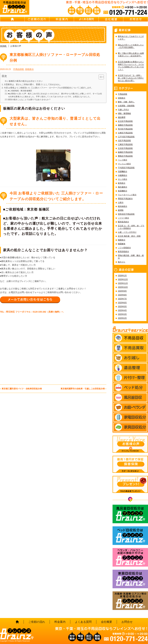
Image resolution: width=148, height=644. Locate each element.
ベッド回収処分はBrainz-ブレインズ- (130, 536)
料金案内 (62, 19)
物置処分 (122, 240)
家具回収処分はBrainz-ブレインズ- (130, 579)
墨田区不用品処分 (125, 199)
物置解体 (122, 244)
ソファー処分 (123, 218)
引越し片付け (123, 110)
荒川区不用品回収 (125, 129)
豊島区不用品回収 (125, 156)
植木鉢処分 (123, 206)
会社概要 (111, 19)
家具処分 (122, 183)
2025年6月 (122, 303)
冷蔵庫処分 (123, 175)
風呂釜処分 (123, 187)
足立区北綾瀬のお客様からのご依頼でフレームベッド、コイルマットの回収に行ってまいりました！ (131, 66)
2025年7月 (122, 299)
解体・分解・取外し (126, 102)
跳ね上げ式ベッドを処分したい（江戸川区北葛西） (131, 46)
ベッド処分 (123, 160)
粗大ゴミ (122, 262)
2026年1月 (122, 276)
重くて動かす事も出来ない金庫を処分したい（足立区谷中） (131, 55)
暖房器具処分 (123, 222)
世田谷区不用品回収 (126, 214)
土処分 (121, 202)
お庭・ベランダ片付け (127, 232)
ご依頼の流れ (37, 19)
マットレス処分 (124, 164)
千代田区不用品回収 (126, 168)
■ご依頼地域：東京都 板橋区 (20, 91)
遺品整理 (122, 117)
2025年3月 (122, 314)
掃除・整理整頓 (124, 113)
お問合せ (136, 19)
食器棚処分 (123, 191)
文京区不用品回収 (125, 148)
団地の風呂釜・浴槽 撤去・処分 (131, 257)
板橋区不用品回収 (125, 152)
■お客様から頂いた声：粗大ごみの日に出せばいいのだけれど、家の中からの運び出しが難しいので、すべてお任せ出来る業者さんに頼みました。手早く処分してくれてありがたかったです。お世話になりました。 (55, 95)
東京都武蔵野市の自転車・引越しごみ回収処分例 (83, 389)
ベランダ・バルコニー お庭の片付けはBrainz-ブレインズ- (130, 557)
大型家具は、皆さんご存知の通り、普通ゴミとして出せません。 (33, 84)
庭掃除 (121, 210)
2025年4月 (122, 310)
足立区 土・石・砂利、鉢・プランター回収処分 (131, 227)
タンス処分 (123, 179)
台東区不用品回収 (125, 133)
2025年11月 (123, 283)
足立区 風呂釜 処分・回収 (129, 236)
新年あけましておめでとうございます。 (131, 38)
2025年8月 (122, 295)
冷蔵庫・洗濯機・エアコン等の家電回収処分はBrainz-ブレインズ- (130, 601)
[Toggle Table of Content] (100, 77)
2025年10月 (123, 287)
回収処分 (29, 69)
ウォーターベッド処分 (127, 195)
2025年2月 (122, 318)
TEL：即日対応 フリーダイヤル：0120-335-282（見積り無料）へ (32, 312)
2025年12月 (123, 279)
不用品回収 (18, 69)
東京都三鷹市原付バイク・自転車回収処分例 (22, 389)
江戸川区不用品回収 (126, 137)
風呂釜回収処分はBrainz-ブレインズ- (130, 514)
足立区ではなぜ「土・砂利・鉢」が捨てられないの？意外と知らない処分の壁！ (131, 78)
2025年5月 (122, 307)
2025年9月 (122, 291)
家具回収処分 (123, 252)
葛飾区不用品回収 (125, 125)
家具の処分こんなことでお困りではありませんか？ (29, 100)
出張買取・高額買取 (126, 106)
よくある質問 (86, 19)
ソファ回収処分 (124, 248)
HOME (12, 19)
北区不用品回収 (124, 141)
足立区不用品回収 (125, 121)
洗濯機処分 (123, 172)
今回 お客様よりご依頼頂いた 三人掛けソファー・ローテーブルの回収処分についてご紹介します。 (48, 88)
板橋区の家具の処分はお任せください (26, 81)
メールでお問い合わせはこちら (30, 300)
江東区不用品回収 (125, 144)
